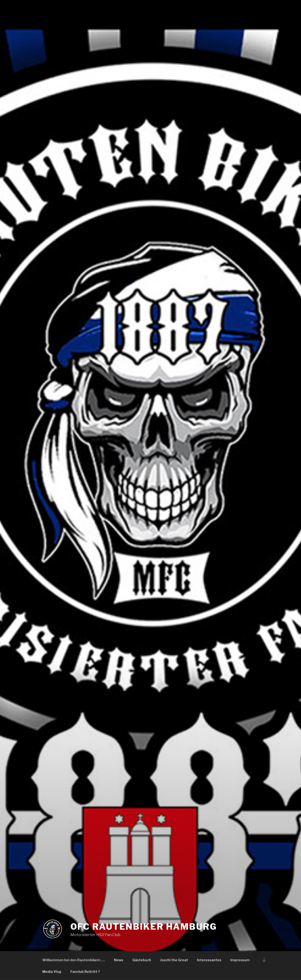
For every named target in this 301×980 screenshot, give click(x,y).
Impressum (240, 960)
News (119, 960)
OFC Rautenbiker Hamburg (144, 927)
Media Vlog (52, 972)
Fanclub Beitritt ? (85, 972)
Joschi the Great (174, 960)
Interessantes (209, 960)
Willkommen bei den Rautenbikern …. (74, 960)
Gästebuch (142, 960)
